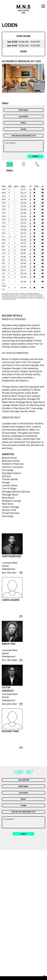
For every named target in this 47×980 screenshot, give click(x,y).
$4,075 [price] (24, 233)
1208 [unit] (4, 286)
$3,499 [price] (24, 282)
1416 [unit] (4, 213)
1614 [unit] (4, 196)
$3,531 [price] (23, 216)
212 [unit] (3, 280)
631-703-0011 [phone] (9, 573)
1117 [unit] (3, 230)
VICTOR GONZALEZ (8, 689)
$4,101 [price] (23, 237)
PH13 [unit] (4, 200)
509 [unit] (3, 250)
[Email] (23, 123)
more (24, 52)
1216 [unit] (4, 210)
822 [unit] (3, 247)
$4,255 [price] (24, 240)
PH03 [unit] (4, 216)
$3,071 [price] (24, 189)
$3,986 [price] (24, 230)
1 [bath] (15, 189)
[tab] (10, 167)
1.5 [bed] (10, 237)
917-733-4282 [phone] (10, 660)
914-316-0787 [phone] (9, 704)
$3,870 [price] (24, 227)
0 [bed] (9, 189)
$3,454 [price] (24, 210)
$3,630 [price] (24, 220)
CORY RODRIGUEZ (12, 556)
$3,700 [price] (24, 223)
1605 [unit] (4, 189)
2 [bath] (15, 237)
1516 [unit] (4, 233)
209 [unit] (3, 267)
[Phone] (23, 129)
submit (35, 156)
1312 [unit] (4, 223)
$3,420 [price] (24, 203)
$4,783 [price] (23, 247)
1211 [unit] (4, 257)
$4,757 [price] (23, 243)
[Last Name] (23, 116)
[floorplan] (31, 189)
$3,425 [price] (24, 206)
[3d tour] (43, 189)
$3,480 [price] (24, 213)
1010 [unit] (4, 206)
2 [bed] (9, 243)
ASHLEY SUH (9, 644)
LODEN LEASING (11, 600)
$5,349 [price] (24, 277)
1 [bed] (9, 203)
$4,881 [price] (23, 250)
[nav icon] (43, 7)
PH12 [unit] (4, 227)
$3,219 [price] (23, 196)
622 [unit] (3, 243)
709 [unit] (3, 260)
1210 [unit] (4, 253)
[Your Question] (23, 146)
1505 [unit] (4, 220)
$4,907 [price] (24, 260)
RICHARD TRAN (10, 731)
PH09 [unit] (4, 270)
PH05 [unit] (4, 193)
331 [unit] (3, 237)
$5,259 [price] (24, 274)
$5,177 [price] (23, 270)
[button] (43, 78)
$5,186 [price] (23, 288)
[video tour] (37, 189)
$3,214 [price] (23, 193)
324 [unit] (3, 277)
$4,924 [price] (24, 263)
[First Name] (23, 110)
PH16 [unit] (4, 240)
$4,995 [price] (24, 267)
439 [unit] (3, 263)
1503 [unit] (4, 203)
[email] (21, 573)
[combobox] (23, 136)
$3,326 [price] (24, 200)
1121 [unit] (4, 274)
